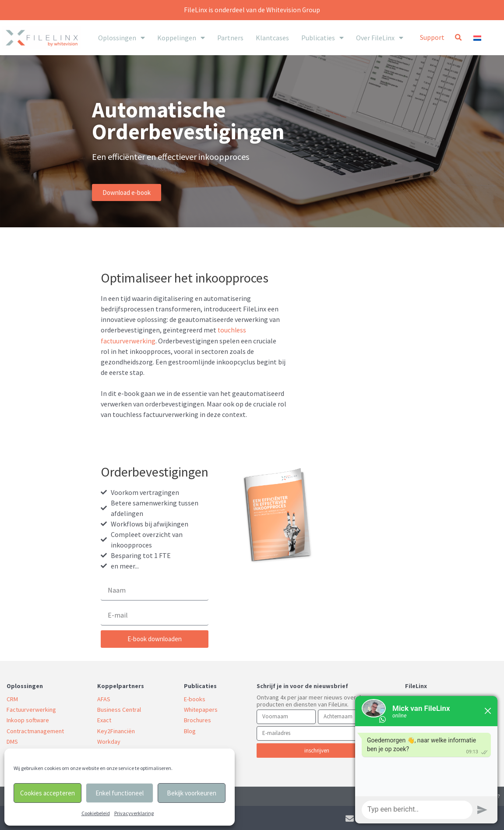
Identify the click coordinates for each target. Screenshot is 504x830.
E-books (195, 699)
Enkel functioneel (120, 793)
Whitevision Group (293, 10)
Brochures (197, 720)
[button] (458, 38)
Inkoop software (28, 720)
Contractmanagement (35, 730)
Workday (109, 741)
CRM (12, 699)
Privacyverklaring (134, 813)
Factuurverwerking (31, 709)
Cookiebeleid (96, 813)
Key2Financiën (116, 730)
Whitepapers (201, 709)
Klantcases (272, 38)
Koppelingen (181, 38)
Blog (190, 730)
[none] (486, 37)
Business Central (119, 709)
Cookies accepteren (48, 793)
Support (432, 37)
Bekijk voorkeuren (192, 793)
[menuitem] (486, 37)
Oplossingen (122, 38)
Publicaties (322, 38)
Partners (230, 38)
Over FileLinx (380, 38)
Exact (104, 720)
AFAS (104, 699)
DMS (12, 741)
